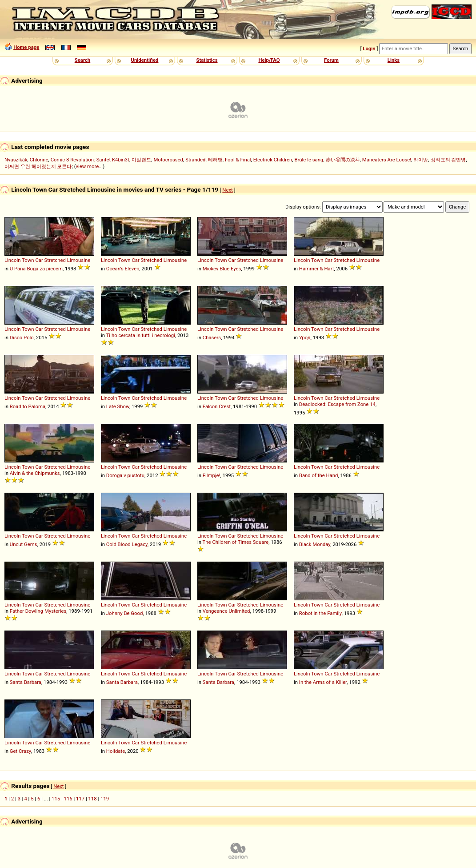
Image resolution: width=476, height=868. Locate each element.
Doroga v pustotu (125, 475)
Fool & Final (238, 160)
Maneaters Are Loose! (387, 160)
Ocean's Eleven (123, 269)
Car (39, 260)
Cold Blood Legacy (127, 544)
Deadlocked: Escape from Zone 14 (337, 404)
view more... (90, 166)
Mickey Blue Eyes (222, 269)
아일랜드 (141, 160)
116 (68, 799)
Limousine (79, 260)
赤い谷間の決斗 (343, 160)
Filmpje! (212, 475)
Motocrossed (168, 160)
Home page (26, 47)
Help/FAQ (269, 60)
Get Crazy (20, 751)
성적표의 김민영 (448, 160)
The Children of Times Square (236, 542)
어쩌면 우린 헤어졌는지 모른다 (38, 166)
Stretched (55, 260)
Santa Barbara (26, 682)
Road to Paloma (28, 406)
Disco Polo (22, 338)
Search (82, 60)
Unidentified (145, 60)
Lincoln (13, 260)
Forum (331, 60)
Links (394, 60)
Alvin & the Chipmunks (35, 473)
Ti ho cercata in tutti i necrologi (141, 335)
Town (28, 260)
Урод (305, 338)
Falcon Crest (217, 406)
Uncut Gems (24, 544)
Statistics (207, 60)
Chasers (212, 338)
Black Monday (315, 544)
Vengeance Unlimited (226, 611)
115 (56, 799)
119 (105, 799)
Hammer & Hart (317, 269)
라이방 (421, 160)
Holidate (116, 751)
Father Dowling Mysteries (38, 611)
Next (227, 190)
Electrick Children (273, 160)
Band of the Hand (319, 475)
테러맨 (215, 160)
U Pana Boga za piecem (36, 269)
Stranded (195, 160)
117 (80, 799)
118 (93, 799)
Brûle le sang (309, 160)
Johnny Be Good (125, 613)
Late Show (118, 406)
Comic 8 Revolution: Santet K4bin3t (90, 160)
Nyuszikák (16, 160)
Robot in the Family (320, 613)
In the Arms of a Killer (323, 682)
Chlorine (39, 160)
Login (369, 48)
